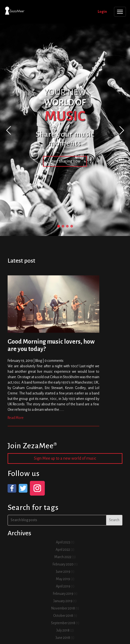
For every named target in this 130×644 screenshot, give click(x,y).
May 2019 (63, 579)
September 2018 (63, 623)
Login (102, 12)
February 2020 (63, 564)
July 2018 (63, 630)
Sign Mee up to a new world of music (65, 458)
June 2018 (63, 638)
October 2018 (63, 616)
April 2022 (63, 550)
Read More (16, 418)
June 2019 (63, 572)
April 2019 (63, 586)
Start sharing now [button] (65, 161)
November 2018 (63, 608)
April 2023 (63, 542)
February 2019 (63, 594)
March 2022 (63, 557)
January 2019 (63, 601)
